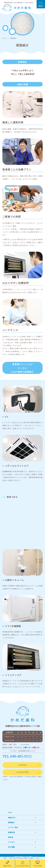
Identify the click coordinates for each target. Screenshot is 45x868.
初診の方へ (12, 818)
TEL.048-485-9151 (17, 757)
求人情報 (12, 848)
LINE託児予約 (22, 773)
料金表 (11, 838)
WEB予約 (23, 765)
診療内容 (12, 833)
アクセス (12, 843)
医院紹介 (12, 823)
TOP (10, 813)
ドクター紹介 (13, 828)
